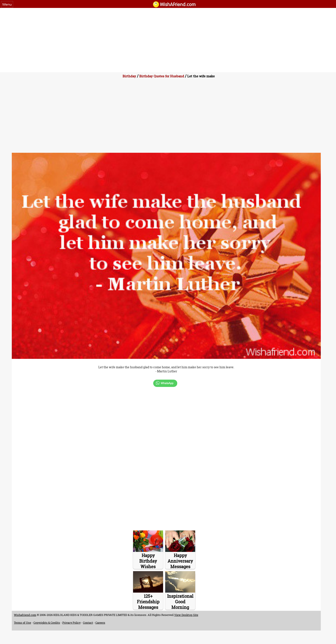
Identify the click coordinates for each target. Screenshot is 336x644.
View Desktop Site (186, 615)
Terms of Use (22, 623)
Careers (100, 623)
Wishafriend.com (25, 615)
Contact (88, 623)
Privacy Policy (71, 623)
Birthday (129, 76)
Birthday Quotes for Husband (162, 76)
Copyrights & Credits (47, 623)
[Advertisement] (168, 40)
